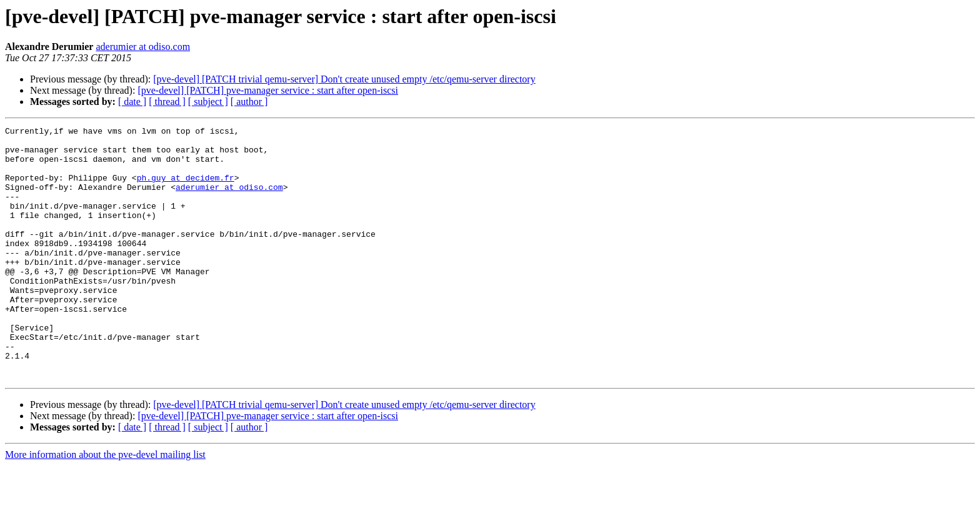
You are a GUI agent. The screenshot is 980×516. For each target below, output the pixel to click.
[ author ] (249, 102)
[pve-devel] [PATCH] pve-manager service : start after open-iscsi (268, 90)
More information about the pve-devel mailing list (105, 505)
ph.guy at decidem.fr (186, 189)
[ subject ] (208, 102)
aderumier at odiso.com (143, 47)
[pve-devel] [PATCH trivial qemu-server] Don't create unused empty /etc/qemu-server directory (344, 79)
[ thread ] (167, 102)
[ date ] (132, 102)
